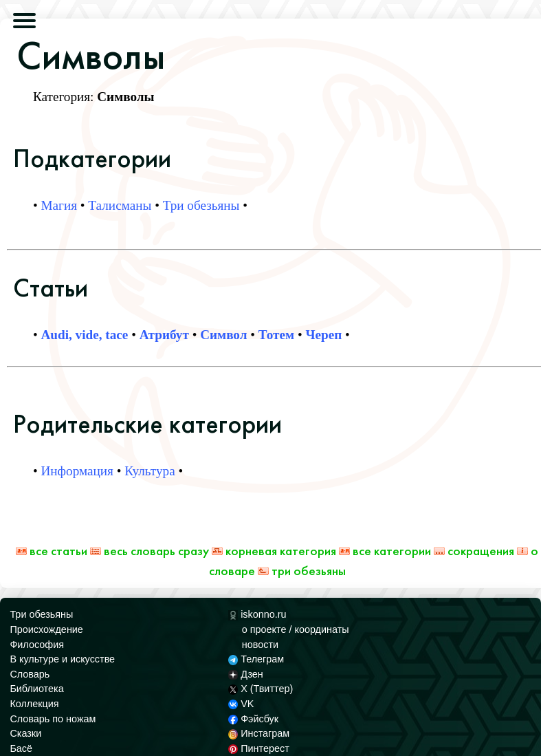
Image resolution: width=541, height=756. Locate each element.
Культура (150, 471)
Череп (323, 335)
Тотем (276, 335)
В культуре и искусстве (62, 659)
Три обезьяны (201, 205)
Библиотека (36, 689)
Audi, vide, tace (85, 335)
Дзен (246, 674)
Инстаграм (259, 733)
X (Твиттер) (261, 689)
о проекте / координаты (296, 629)
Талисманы (120, 205)
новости (260, 645)
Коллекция (34, 704)
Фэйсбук (253, 719)
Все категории (385, 551)
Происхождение (46, 629)
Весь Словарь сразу (150, 551)
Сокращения (474, 551)
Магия (59, 205)
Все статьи (52, 551)
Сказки (25, 733)
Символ (223, 335)
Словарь (30, 674)
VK (241, 704)
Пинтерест (259, 748)
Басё (21, 748)
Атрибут (164, 335)
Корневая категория (274, 551)
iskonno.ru (257, 614)
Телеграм (256, 659)
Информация (77, 471)
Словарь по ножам (53, 719)
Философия (37, 645)
